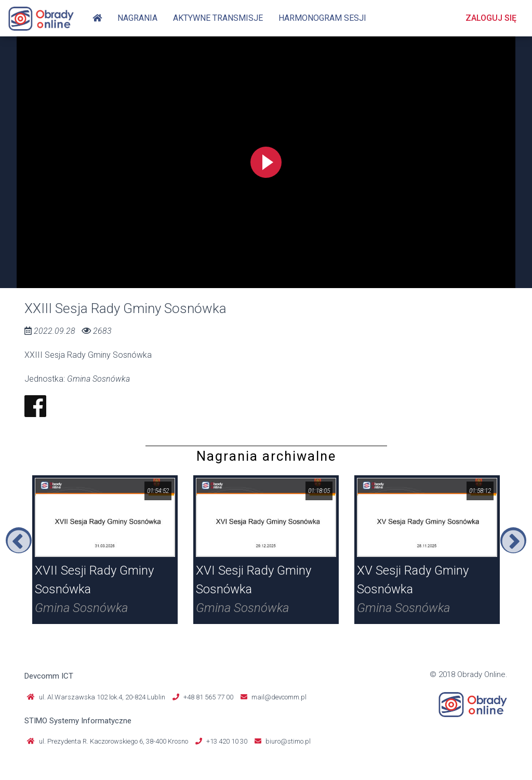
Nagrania (137, 18)
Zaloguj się (491, 18)
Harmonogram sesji (322, 18)
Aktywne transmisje (218, 18)
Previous (19, 540)
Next (513, 540)
